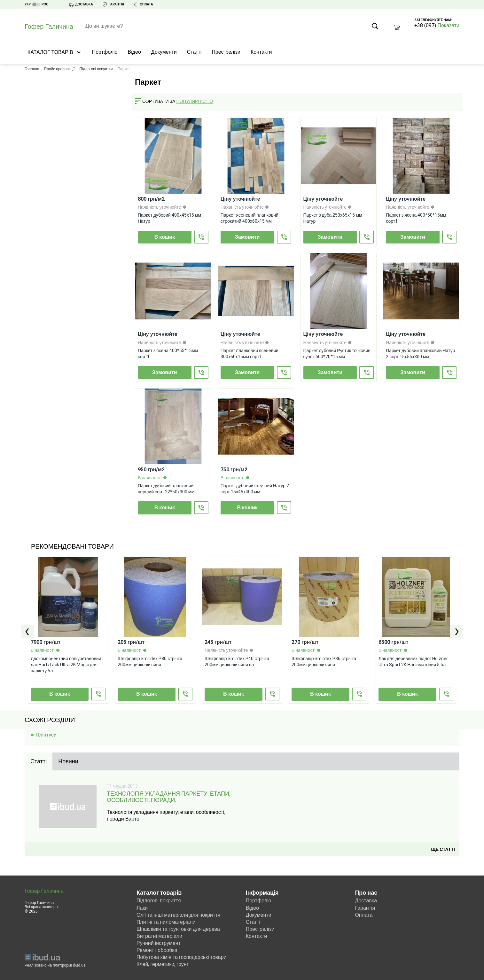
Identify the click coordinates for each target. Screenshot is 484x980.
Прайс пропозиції (59, 69)
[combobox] (198, 101)
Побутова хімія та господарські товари (182, 957)
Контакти (261, 52)
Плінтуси (46, 735)
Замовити (247, 237)
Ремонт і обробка (157, 949)
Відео (134, 52)
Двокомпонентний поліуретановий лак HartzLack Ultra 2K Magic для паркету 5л (66, 664)
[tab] (39, 762)
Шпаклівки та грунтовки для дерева (178, 928)
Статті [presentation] (39, 761)
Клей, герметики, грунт (163, 964)
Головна (32, 69)
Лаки (142, 907)
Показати (448, 25)
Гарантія (365, 907)
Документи (164, 52)
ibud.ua (79, 965)
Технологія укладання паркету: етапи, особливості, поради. (168, 797)
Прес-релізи (226, 52)
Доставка (366, 900)
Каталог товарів (55, 52)
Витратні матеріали (159, 935)
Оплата (364, 914)
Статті (194, 52)
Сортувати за (159, 101)
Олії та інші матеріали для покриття (179, 914)
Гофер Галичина (44, 891)
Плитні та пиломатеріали (166, 921)
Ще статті (443, 849)
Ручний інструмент (159, 942)
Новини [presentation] (68, 761)
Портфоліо (105, 52)
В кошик (165, 237)
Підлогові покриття (96, 69)
